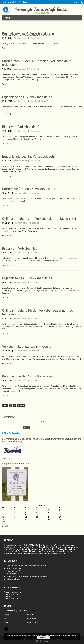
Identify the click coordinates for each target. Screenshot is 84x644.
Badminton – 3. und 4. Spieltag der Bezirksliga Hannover (27, 576)
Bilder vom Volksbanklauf (20, 127)
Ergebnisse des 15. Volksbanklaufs (27, 278)
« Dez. (4, 522)
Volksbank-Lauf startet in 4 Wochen (28, 347)
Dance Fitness (12, 574)
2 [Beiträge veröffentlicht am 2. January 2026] (48, 510)
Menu (8, 18)
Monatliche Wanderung (15, 568)
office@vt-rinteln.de (8, 2)
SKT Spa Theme (42, 641)
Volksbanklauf (35, 38)
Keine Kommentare (21, 38)
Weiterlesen (6, 459)
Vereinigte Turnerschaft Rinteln (42, 9)
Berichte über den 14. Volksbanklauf (28, 376)
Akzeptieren (43, 638)
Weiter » (21, 405)
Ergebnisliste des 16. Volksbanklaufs (28, 157)
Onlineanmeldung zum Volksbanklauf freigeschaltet (39, 219)
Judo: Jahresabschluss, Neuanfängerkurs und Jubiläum (26, 566)
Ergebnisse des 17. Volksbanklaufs (27, 97)
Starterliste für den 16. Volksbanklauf (29, 189)
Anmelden (6, 526)
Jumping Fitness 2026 (14, 571)
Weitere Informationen (70, 635)
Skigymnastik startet (14, 579)
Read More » (7, 48)
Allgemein (33, 101)
